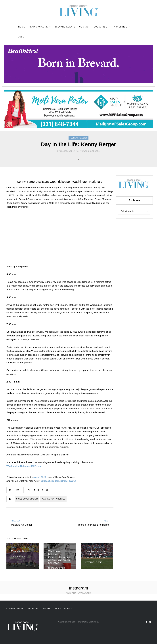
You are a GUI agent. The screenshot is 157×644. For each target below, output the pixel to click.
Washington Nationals (53, 499)
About (47, 609)
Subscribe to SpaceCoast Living (58, 481)
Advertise (121, 27)
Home (22, 27)
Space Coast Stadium (27, 499)
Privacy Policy (63, 609)
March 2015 (40, 477)
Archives (33, 609)
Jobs (21, 37)
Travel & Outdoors (90, 151)
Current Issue (15, 609)
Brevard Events (65, 27)
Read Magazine (38, 27)
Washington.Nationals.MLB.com (24, 466)
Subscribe (101, 27)
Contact (85, 27)
